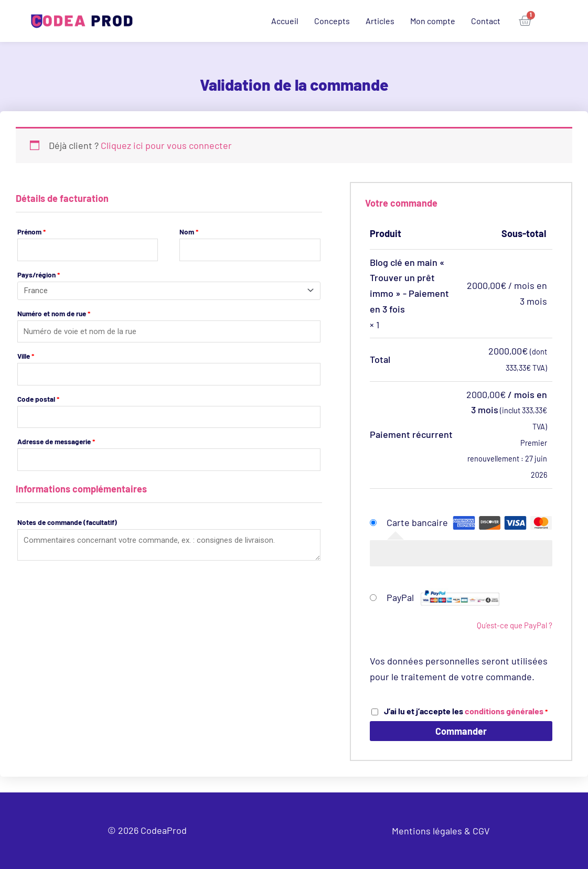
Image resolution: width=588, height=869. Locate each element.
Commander (461, 731)
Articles (380, 21)
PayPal (443, 597)
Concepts (332, 21)
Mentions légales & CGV (441, 831)
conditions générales (504, 711)
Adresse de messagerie (56, 443)
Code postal (38, 400)
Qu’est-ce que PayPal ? (515, 625)
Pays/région (39, 275)
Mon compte (433, 21)
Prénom (31, 232)
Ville (26, 357)
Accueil (285, 21)
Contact (486, 21)
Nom (189, 232)
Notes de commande (67, 524)
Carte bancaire (417, 522)
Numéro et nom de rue (54, 315)
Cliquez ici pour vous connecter (166, 145)
